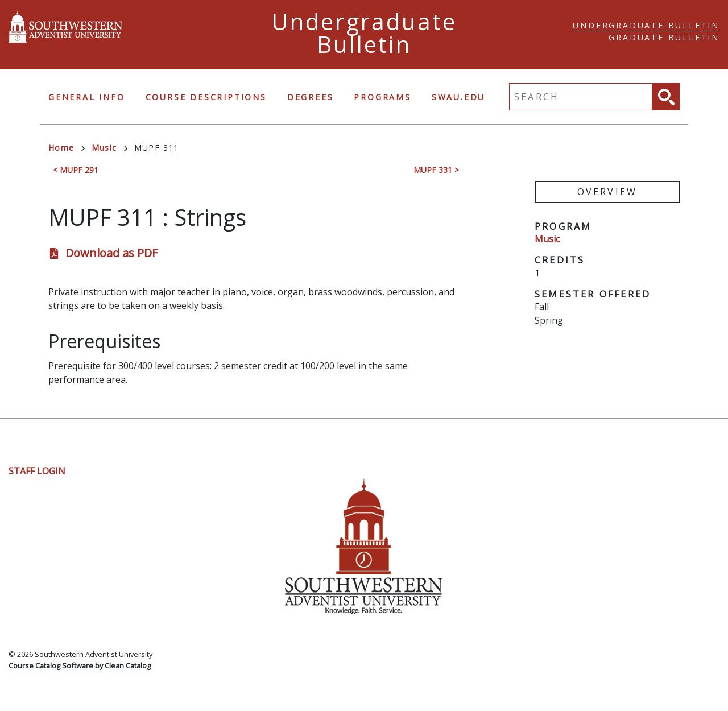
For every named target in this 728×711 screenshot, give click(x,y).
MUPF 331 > (436, 170)
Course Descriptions (206, 97)
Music (109, 148)
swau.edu (458, 97)
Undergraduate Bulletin (646, 25)
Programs (382, 97)
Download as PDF (111, 253)
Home (67, 148)
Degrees (311, 97)
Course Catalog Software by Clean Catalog (80, 665)
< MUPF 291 (76, 170)
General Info (87, 97)
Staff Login (37, 471)
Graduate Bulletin (664, 37)
